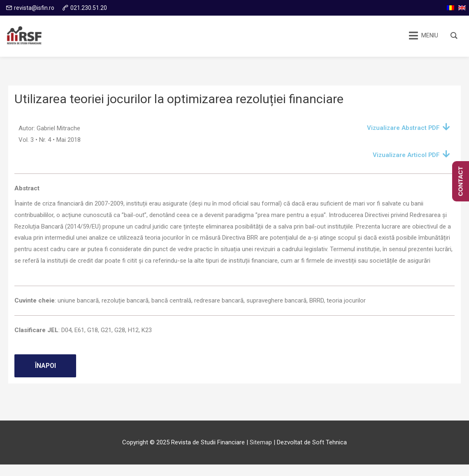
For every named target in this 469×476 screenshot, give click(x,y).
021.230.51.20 (89, 8)
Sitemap (261, 442)
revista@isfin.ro (34, 8)
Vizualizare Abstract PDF (403, 128)
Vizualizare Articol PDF (406, 155)
